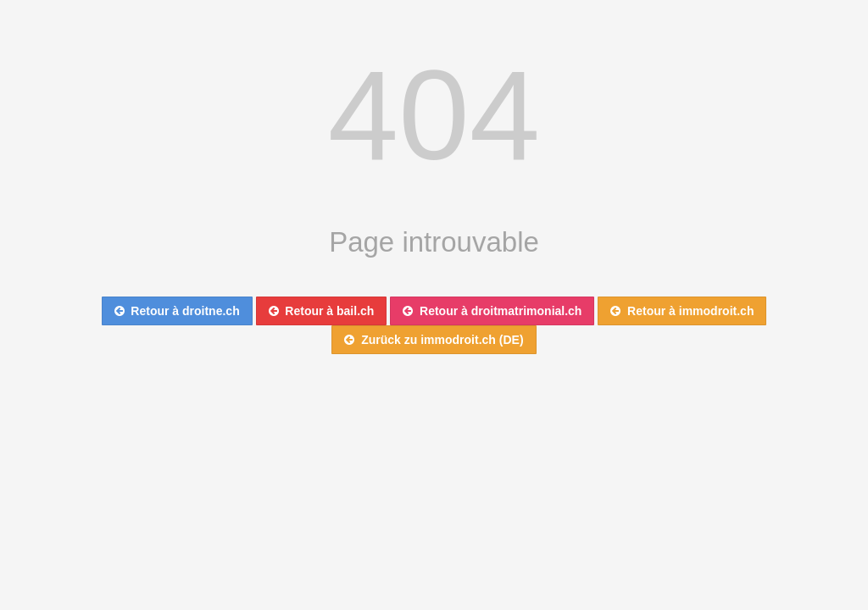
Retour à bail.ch (322, 311)
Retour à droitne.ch (177, 311)
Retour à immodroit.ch (682, 311)
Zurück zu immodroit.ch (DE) (434, 340)
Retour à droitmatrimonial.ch (492, 311)
